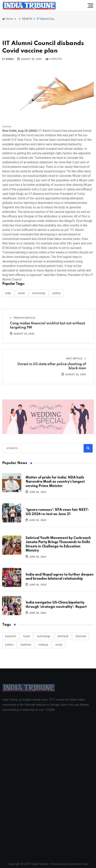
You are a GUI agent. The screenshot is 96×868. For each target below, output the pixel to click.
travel (27, 636)
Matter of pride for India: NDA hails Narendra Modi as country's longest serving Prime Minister (55, 482)
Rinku (10, 59)
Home (8, 19)
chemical (63, 636)
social (59, 645)
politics (9, 645)
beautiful (11, 636)
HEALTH (27, 19)
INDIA (8, 293)
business (26, 645)
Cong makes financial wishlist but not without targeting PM (48, 325)
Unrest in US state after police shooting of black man (52, 366)
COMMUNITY (39, 293)
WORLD (21, 293)
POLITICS (57, 293)
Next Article (76, 359)
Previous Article (23, 318)
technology (44, 636)
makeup (43, 645)
